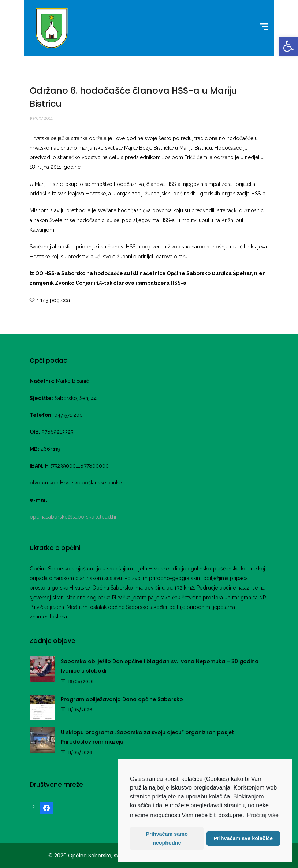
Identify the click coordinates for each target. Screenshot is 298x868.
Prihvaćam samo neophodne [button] (167, 838)
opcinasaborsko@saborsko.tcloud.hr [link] (73, 517)
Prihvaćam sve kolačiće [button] (243, 838)
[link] (288, 46)
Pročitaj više (263, 815)
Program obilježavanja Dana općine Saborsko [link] (122, 699)
